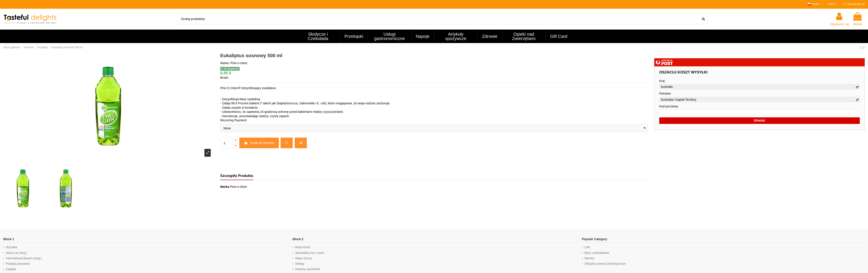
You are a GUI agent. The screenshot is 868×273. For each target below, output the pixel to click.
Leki (587, 247)
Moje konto (302, 247)
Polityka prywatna (18, 264)
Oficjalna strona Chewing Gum (605, 264)
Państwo (665, 93)
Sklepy (300, 264)
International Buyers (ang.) (24, 258)
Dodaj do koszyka (259, 143)
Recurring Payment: (234, 120)
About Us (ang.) (16, 253)
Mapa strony (303, 258)
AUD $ (833, 4)
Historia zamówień (307, 269)
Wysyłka (12, 247)
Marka (225, 187)
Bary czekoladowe (597, 253)
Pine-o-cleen (239, 63)
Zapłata (11, 269)
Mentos (590, 258)
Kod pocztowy (669, 106)
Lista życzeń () (854, 4)
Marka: (225, 63)
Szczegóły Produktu (237, 176)
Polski (815, 4)
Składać (760, 120)
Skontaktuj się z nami (309, 253)
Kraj (662, 81)
